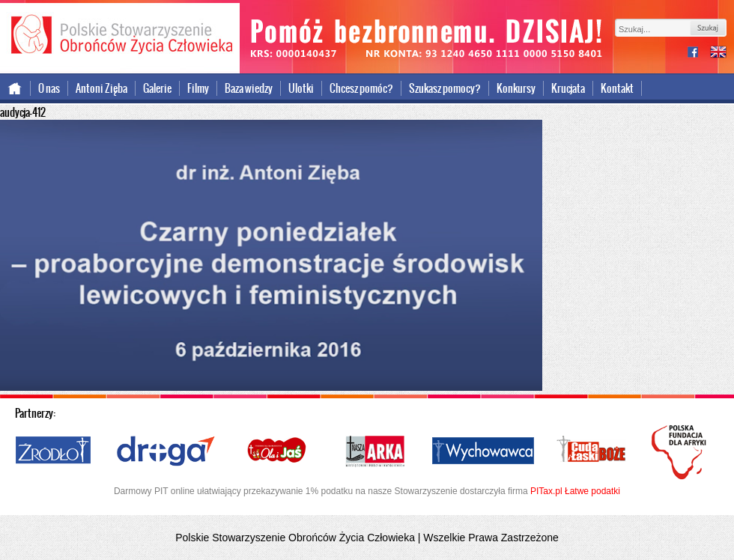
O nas (49, 88)
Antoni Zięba (101, 88)
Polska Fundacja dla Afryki (681, 452)
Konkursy (516, 88)
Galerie (157, 88)
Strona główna (15, 88)
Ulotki (301, 88)
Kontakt (617, 88)
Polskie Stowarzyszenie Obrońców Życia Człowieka (120, 36)
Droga (166, 451)
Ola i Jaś (278, 451)
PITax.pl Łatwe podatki (575, 491)
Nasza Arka (374, 451)
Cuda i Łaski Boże (592, 451)
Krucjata (568, 88)
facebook (699, 54)
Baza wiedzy (249, 88)
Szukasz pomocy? (445, 88)
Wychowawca (483, 451)
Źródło (54, 451)
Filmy (198, 88)
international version (718, 54)
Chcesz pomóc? (361, 88)
